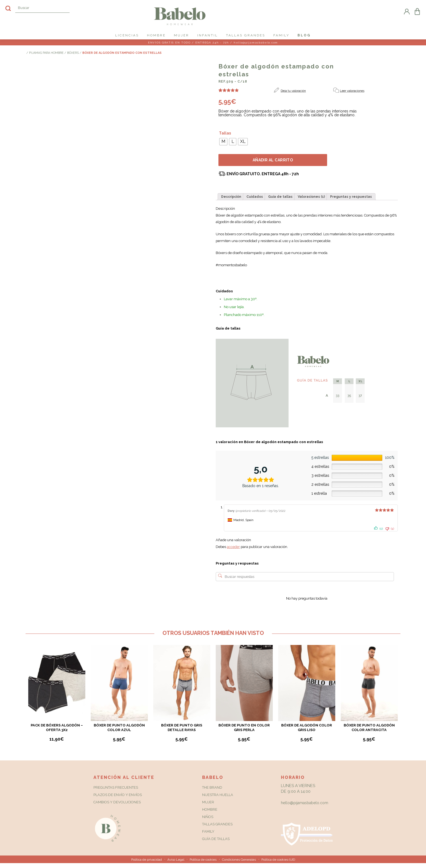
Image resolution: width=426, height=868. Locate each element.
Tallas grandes (217, 829)
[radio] (223, 147)
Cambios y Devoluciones (117, 807)
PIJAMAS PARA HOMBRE (46, 58)
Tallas (225, 138)
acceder (233, 552)
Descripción (231, 202)
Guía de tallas (280, 202)
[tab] (231, 202)
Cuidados (255, 202)
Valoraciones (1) (311, 202)
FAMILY (281, 35)
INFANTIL (208, 35)
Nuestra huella (218, 800)
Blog (304, 35)
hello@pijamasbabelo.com (305, 808)
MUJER (181, 35)
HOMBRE (156, 35)
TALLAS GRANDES (246, 35)
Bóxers (73, 58)
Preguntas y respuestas (351, 202)
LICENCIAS (127, 35)
